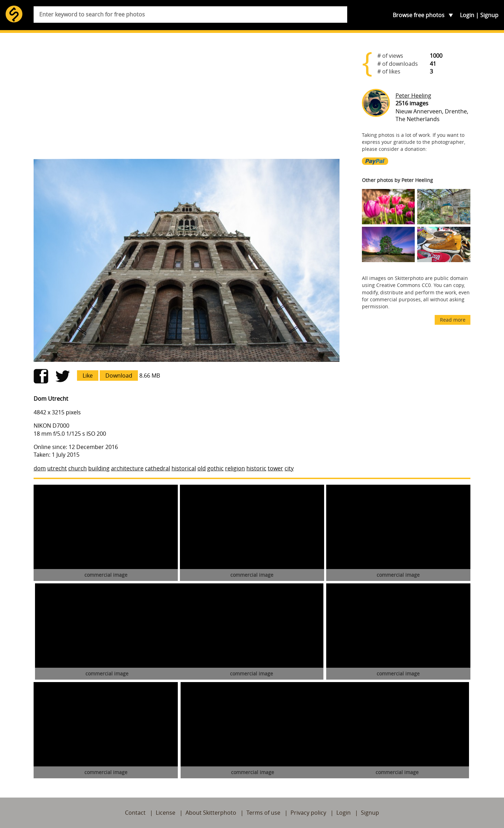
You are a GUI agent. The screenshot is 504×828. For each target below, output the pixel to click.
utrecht (57, 468)
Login (467, 15)
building (99, 468)
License (166, 813)
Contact (135, 813)
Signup (489, 15)
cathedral (157, 468)
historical (184, 468)
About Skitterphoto (211, 813)
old (202, 468)
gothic (215, 468)
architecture (127, 468)
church (78, 468)
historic (256, 468)
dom (40, 468)
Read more (453, 320)
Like (88, 376)
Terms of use (263, 813)
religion (235, 468)
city (289, 468)
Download (119, 376)
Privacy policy (308, 813)
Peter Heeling (413, 96)
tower (275, 468)
